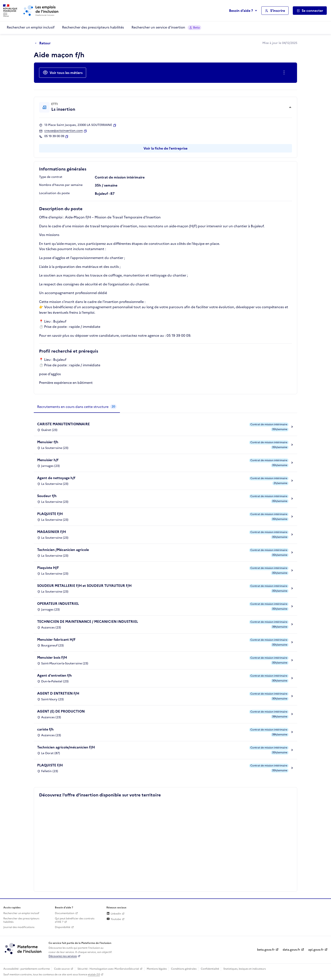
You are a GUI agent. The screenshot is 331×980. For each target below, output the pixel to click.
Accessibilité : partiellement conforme (27, 969)
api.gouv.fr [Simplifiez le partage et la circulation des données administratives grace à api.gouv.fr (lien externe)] (316, 950)
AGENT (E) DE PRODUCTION (61, 711)
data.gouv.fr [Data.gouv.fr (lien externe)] (291, 950)
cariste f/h (45, 729)
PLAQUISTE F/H (50, 514)
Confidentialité (210, 969)
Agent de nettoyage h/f (56, 478)
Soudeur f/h (47, 496)
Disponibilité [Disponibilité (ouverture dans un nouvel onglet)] (63, 927)
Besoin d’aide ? (241, 11)
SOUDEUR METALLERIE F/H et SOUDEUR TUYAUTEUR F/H (84, 586)
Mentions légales (157, 969)
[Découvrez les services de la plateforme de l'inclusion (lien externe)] (23, 948)
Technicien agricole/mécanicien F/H (66, 747)
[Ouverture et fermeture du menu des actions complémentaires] (285, 73)
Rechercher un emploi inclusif (31, 27)
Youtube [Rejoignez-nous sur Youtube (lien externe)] (114, 919)
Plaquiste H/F (48, 568)
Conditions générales (184, 969)
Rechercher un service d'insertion (166, 27)
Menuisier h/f (48, 460)
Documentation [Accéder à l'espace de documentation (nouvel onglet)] (65, 913)
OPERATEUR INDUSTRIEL (58, 604)
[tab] (77, 407)
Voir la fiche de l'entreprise (165, 148)
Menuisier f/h (48, 442)
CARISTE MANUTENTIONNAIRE (63, 424)
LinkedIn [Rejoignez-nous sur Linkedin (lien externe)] (114, 914)
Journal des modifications (19, 927)
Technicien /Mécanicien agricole (63, 550)
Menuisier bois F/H (52, 657)
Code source (62, 969)
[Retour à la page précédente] (44, 43)
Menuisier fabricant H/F (56, 639)
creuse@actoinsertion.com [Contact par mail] (64, 131)
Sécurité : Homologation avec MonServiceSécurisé (108, 969)
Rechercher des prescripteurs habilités (93, 27)
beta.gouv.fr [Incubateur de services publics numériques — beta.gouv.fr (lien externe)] (266, 950)
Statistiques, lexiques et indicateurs (245, 969)
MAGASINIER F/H (52, 532)
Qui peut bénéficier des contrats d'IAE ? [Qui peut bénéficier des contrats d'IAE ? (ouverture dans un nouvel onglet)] (75, 920)
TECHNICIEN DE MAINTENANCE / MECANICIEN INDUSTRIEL (88, 622)
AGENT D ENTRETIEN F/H (58, 693)
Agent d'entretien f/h (54, 675)
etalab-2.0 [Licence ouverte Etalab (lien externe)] (94, 975)
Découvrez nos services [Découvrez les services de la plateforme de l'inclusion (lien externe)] (63, 956)
